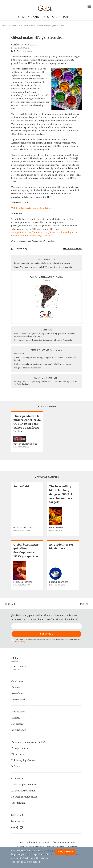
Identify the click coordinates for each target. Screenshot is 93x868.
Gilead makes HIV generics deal (50, 25)
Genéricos (16, 25)
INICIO (5, 25)
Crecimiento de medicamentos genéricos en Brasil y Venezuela (43, 340)
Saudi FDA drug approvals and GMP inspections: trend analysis (43, 267)
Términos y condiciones (63, 842)
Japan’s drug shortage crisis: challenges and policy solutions (42, 263)
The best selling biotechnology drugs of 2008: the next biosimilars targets (62, 494)
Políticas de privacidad (38, 842)
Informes (16, 766)
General (16, 687)
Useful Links (18, 803)
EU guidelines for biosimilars (28, 368)
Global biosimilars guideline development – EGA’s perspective (43, 364)
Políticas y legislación (23, 760)
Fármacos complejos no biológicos (30, 742)
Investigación (19, 699)
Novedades (28, 25)
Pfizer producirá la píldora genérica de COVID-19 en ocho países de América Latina (27, 424)
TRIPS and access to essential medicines (31, 208)
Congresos (17, 778)
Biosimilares (18, 712)
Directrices (18, 754)
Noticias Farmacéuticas (24, 797)
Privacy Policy (20, 642)
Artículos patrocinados (24, 785)
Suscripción (18, 821)
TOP (84, 604)
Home (21, 842)
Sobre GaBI (19, 354)
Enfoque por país (21, 748)
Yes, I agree (66, 852)
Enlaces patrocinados (23, 791)
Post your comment (25, 51)
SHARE (10, 604)
